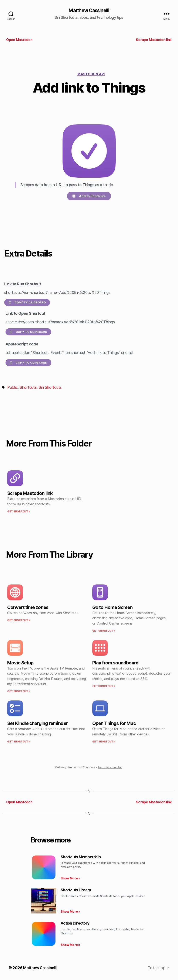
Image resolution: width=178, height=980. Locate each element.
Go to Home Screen (112, 607)
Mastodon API (91, 74)
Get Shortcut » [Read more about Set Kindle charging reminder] (19, 742)
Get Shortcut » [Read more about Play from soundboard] (104, 686)
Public (12, 388)
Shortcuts (28, 388)
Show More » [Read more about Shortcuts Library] (70, 912)
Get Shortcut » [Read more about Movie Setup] (19, 692)
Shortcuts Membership (81, 857)
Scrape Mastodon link (30, 493)
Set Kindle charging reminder (38, 723)
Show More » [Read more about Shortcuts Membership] (70, 879)
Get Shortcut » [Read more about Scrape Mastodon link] (19, 512)
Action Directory (75, 923)
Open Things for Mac (114, 723)
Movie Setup (20, 663)
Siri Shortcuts (50, 388)
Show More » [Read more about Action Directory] (70, 945)
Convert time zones (28, 607)
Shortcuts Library (76, 890)
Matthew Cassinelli (89, 11)
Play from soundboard (115, 663)
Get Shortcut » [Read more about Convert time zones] (19, 621)
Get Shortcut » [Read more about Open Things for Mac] (104, 742)
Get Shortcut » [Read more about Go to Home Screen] (104, 631)
